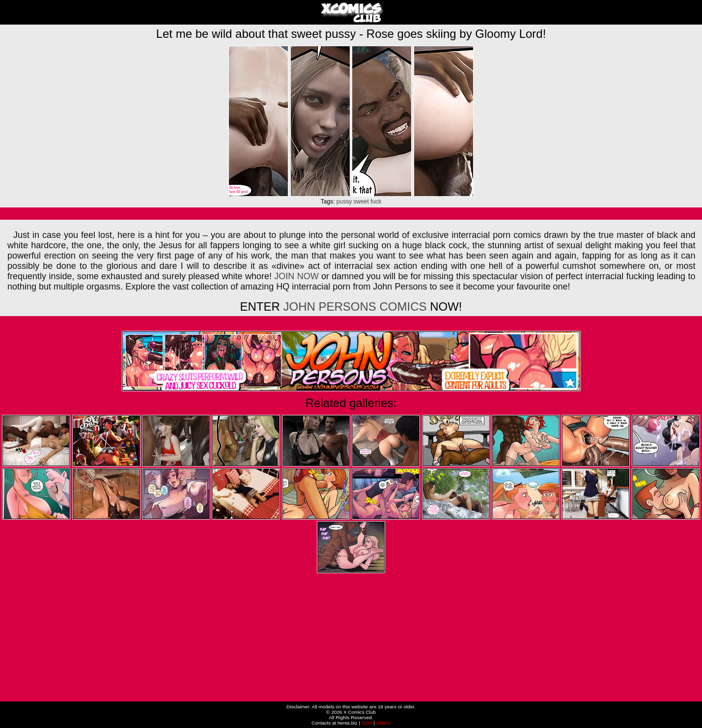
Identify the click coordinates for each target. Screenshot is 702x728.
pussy (344, 202)
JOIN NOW (296, 276)
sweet (361, 202)
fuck (376, 202)
